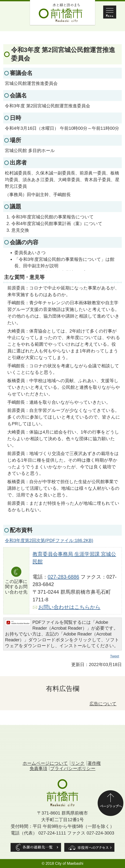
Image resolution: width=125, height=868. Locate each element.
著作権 (94, 763)
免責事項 (38, 768)
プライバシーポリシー (73, 768)
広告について (103, 704)
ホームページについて (45, 763)
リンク (78, 763)
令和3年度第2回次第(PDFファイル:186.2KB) (49, 540)
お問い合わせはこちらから (69, 607)
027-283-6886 (63, 577)
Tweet (115, 656)
